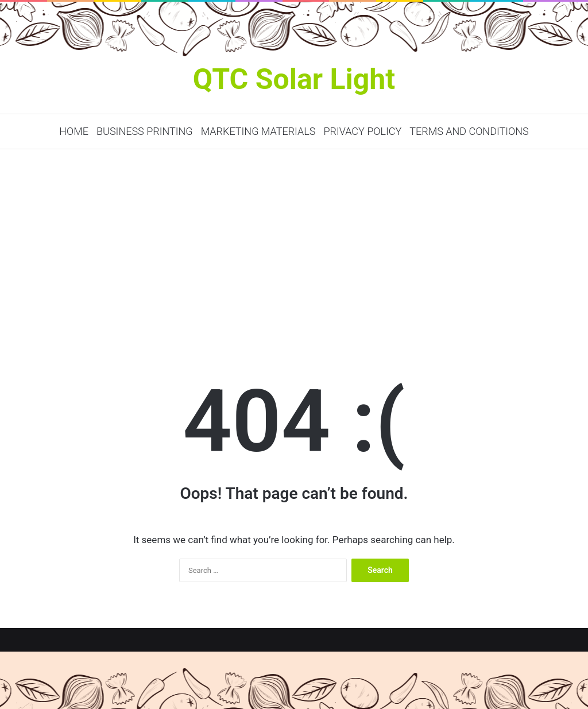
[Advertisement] (294, 247)
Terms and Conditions (469, 131)
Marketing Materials (258, 131)
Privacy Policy (362, 131)
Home (74, 131)
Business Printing (145, 131)
